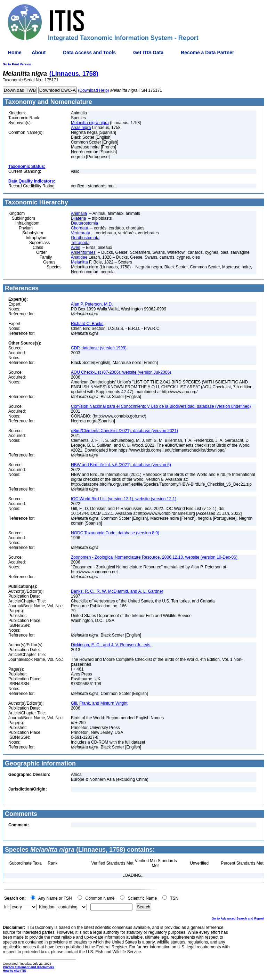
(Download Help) (93, 90)
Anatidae (79, 257)
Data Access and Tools (89, 52)
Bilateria (78, 218)
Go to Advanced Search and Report (238, 918)
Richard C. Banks (87, 324)
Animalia (79, 213)
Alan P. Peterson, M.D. (92, 304)
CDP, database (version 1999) (99, 348)
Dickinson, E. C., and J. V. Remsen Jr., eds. (111, 645)
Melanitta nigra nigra (90, 123)
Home (15, 52)
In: (6, 907)
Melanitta (79, 262)
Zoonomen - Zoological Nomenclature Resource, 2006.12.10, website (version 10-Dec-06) (154, 557)
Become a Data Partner (207, 52)
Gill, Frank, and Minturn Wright (99, 703)
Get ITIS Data (148, 52)
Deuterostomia (84, 223)
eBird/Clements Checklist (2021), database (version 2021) (124, 431)
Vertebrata (80, 233)
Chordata (79, 228)
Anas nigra (81, 128)
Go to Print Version (17, 64)
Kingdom (47, 907)
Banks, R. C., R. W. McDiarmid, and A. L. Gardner (117, 591)
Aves (75, 248)
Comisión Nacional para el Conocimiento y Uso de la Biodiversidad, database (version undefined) (161, 406)
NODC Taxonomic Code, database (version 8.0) (115, 533)
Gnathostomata (85, 238)
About (39, 52)
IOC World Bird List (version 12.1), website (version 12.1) (124, 499)
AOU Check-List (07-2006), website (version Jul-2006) (121, 372)
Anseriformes (83, 252)
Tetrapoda (80, 243)
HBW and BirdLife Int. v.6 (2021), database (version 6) (121, 465)
